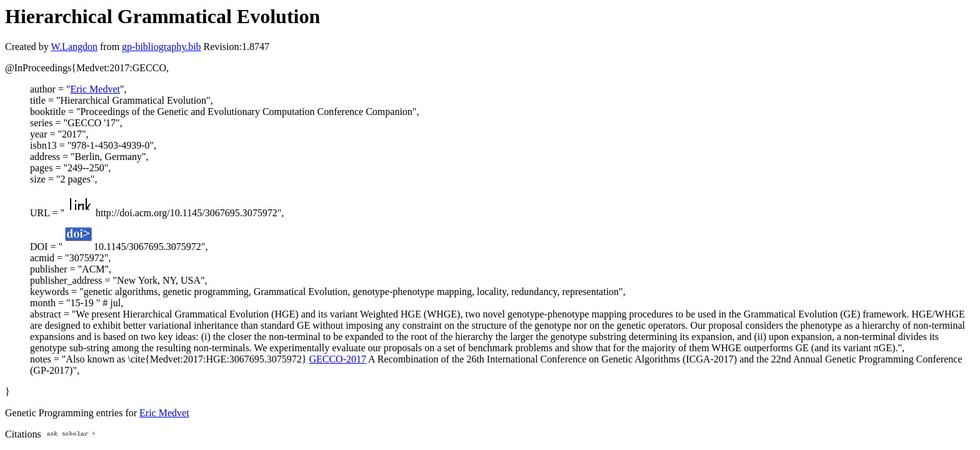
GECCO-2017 (337, 359)
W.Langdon (74, 47)
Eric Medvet (95, 89)
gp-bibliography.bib (162, 47)
